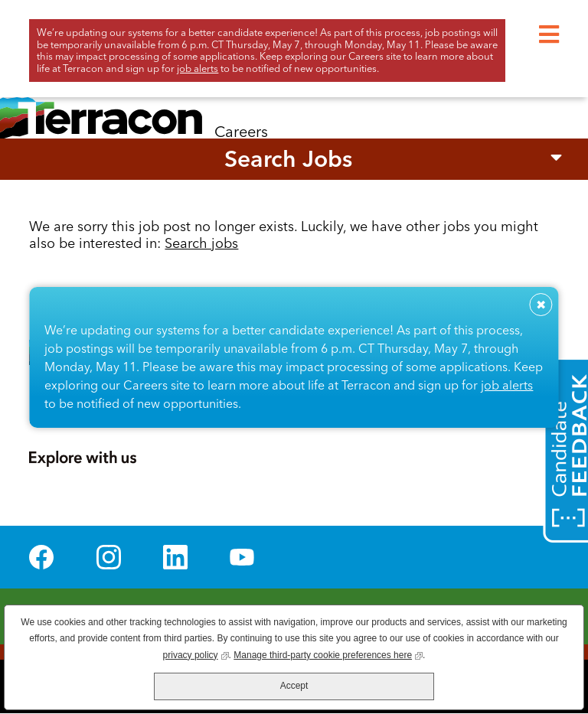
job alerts (507, 385)
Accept (294, 686)
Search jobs (201, 243)
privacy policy (196, 654)
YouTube (242, 557)
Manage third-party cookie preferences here (328, 654)
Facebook (41, 557)
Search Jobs (288, 159)
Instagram (109, 557)
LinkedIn (175, 557)
